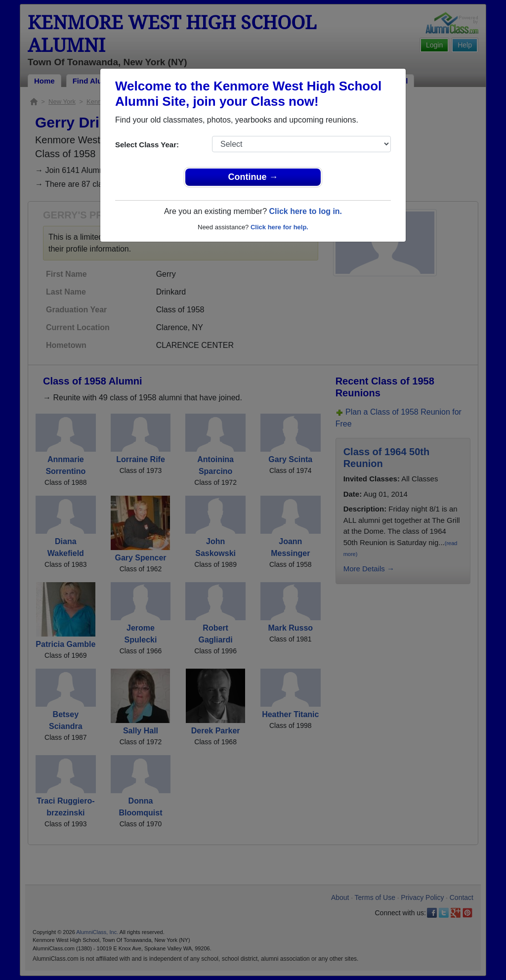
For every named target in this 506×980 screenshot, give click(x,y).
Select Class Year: (147, 145)
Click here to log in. (305, 211)
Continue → (253, 177)
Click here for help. (279, 227)
